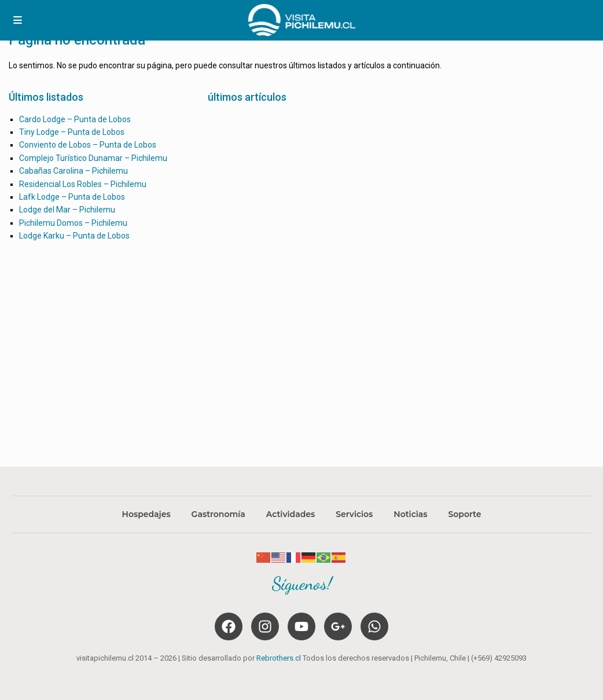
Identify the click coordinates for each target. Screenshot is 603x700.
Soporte (464, 514)
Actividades (291, 514)
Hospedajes (146, 514)
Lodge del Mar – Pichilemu (67, 210)
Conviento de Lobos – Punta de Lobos (88, 145)
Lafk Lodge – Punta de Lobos (72, 197)
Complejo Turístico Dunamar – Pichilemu (93, 158)
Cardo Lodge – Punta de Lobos (75, 119)
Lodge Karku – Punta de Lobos (74, 236)
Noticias (410, 514)
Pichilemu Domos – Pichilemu (73, 223)
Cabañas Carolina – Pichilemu (73, 171)
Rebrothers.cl (279, 658)
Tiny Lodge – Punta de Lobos (72, 132)
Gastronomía (218, 514)
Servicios (354, 514)
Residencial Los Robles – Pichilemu (83, 184)
